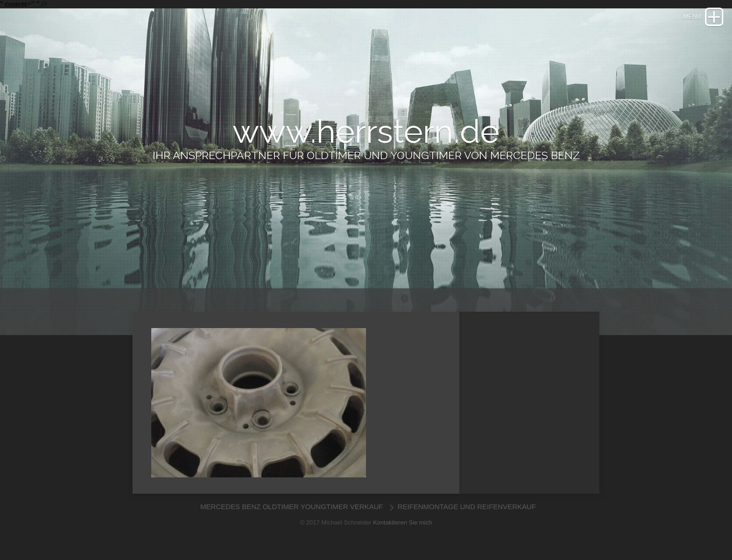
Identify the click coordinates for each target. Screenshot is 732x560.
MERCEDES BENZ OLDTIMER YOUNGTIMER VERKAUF (293, 507)
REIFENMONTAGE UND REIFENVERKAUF (467, 507)
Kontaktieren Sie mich (402, 522)
